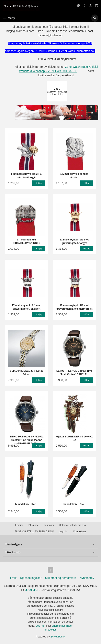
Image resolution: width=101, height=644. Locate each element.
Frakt (13, 578)
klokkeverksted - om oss (72, 525)
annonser (49, 525)
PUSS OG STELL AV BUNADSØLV (34, 532)
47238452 (32, 590)
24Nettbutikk (58, 637)
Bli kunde (34, 525)
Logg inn (64, 532)
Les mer (41, 626)
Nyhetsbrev (87, 578)
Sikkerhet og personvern (60, 578)
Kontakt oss (80, 532)
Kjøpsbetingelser (31, 578)
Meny (9, 18)
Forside (19, 525)
